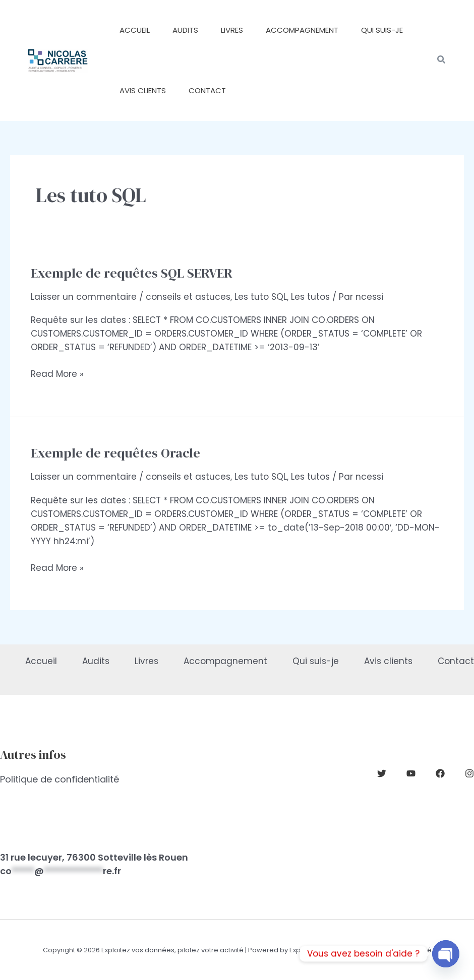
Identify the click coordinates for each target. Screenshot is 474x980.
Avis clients (388, 661)
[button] (442, 60)
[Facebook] (440, 773)
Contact (456, 661)
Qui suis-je (316, 661)
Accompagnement (225, 661)
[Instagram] (469, 773)
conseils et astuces (188, 297)
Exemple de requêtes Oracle (115, 453)
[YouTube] (411, 773)
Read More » (57, 374)
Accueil (41, 661)
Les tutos (310, 297)
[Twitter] (382, 773)
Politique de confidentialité (60, 779)
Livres (146, 661)
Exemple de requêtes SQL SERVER (132, 273)
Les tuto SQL (261, 297)
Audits (96, 661)
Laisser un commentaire (84, 297)
